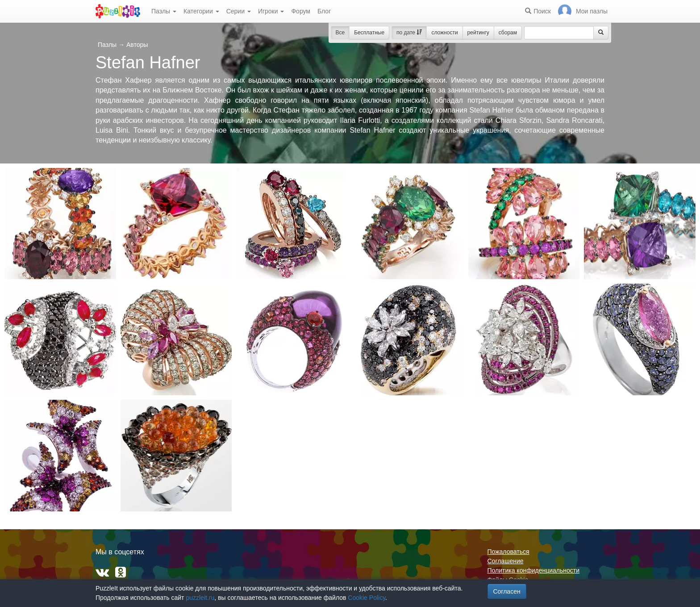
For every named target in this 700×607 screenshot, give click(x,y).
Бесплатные (369, 33)
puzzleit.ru (200, 598)
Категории (201, 11)
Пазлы (164, 11)
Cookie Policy (367, 598)
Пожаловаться (508, 552)
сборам (508, 33)
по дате (409, 33)
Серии (239, 11)
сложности (444, 33)
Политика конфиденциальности (534, 570)
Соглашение (506, 561)
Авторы (137, 45)
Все (340, 33)
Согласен (507, 591)
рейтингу (478, 33)
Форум (301, 11)
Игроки (271, 11)
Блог (324, 11)
